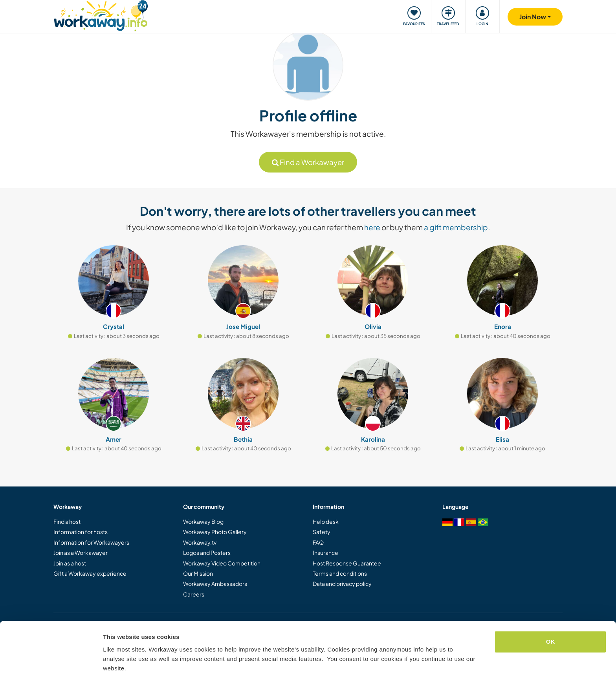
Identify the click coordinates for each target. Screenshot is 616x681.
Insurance (325, 553)
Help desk (326, 521)
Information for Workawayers (91, 542)
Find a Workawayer (308, 162)
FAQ (318, 542)
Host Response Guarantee (347, 563)
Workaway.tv (200, 542)
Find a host (67, 521)
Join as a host (70, 563)
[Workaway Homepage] (101, 15)
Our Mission (198, 573)
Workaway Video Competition (222, 563)
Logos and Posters (207, 553)
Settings (115, 665)
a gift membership (456, 227)
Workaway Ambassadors (215, 584)
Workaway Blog (203, 521)
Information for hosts (81, 532)
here (372, 227)
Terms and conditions (340, 573)
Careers (194, 594)
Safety (322, 532)
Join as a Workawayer (81, 553)
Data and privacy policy (342, 584)
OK (551, 617)
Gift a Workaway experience (90, 573)
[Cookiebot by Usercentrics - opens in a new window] (51, 666)
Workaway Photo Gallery (215, 532)
